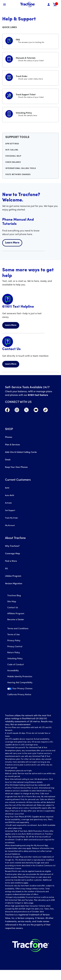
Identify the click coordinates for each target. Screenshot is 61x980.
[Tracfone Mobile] (28, 5)
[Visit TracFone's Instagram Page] (17, 411)
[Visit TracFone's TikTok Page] (45, 411)
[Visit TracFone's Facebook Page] (7, 411)
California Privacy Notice (19, 695)
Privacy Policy (14, 641)
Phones (9, 437)
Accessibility (13, 671)
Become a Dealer (16, 620)
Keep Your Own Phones (16, 467)
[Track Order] (30, 77)
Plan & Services (12, 445)
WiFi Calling (12, 150)
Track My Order (12, 518)
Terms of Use (13, 635)
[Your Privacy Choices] (30, 690)
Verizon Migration (14, 584)
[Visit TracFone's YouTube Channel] (36, 411)
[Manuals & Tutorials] (30, 59)
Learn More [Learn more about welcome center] (12, 243)
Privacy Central (15, 647)
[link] (55, 5)
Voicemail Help (13, 156)
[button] (49, 5)
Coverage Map (12, 554)
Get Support (10, 511)
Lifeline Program (13, 576)
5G (6, 569)
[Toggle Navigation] (4, 4)
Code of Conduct (16, 665)
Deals (8, 460)
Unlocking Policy (15, 659)
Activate (8, 503)
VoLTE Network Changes (18, 175)
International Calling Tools (21, 168)
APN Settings (12, 144)
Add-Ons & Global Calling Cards (21, 452)
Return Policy (14, 653)
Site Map (12, 602)
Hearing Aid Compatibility (20, 683)
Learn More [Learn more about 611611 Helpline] (11, 325)
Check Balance (13, 162)
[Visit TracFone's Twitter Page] (26, 411)
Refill (7, 488)
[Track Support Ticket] (30, 96)
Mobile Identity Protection (20, 677)
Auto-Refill (10, 496)
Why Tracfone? (12, 546)
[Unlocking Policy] (30, 114)
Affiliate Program (16, 614)
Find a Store (11, 561)
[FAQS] (30, 41)
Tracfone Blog (14, 596)
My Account (10, 526)
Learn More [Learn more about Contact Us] (11, 364)
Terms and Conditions (18, 629)
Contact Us (13, 608)
